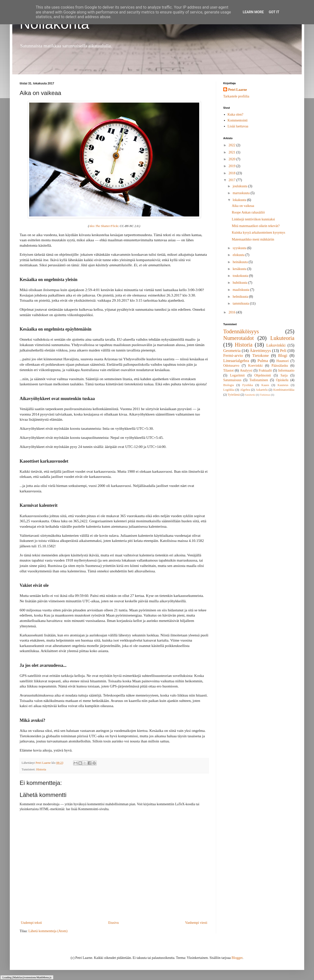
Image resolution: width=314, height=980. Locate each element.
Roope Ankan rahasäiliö (248, 212)
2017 (233, 180)
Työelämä (234, 395)
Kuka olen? (235, 114)
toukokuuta (241, 276)
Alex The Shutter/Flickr (104, 226)
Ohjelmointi (263, 375)
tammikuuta (241, 303)
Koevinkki (255, 366)
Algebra (245, 390)
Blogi (283, 356)
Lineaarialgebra (236, 361)
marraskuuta (242, 193)
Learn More (253, 12)
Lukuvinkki (276, 345)
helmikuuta (241, 297)
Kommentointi (238, 120)
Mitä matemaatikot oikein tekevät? (256, 226)
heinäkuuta (241, 262)
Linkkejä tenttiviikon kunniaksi (253, 219)
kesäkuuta (240, 269)
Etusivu (113, 923)
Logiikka (229, 390)
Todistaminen (259, 380)
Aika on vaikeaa (243, 206)
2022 (233, 145)
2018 (233, 173)
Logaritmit (237, 375)
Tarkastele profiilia (236, 96)
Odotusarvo (231, 366)
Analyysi (246, 370)
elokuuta (239, 255)
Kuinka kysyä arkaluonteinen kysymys (258, 233)
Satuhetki (250, 395)
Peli (283, 351)
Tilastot (228, 370)
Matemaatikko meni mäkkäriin (253, 239)
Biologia (229, 385)
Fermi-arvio (233, 356)
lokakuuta (240, 200)
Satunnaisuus (232, 380)
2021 (233, 152)
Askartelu (262, 390)
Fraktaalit (265, 370)
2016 (233, 312)
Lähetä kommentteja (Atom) (48, 931)
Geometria (232, 351)
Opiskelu (282, 380)
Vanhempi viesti (196, 923)
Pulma (263, 361)
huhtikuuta (240, 283)
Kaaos (265, 385)
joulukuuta (240, 186)
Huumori (283, 361)
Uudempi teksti (31, 923)
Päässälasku (280, 366)
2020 (233, 159)
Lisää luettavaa (238, 126)
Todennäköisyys (241, 331)
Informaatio (286, 370)
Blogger (237, 958)
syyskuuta (240, 248)
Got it (274, 12)
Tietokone (260, 356)
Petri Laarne (238, 90)
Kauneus (283, 385)
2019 (233, 166)
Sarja (284, 375)
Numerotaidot (238, 338)
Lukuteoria (282, 338)
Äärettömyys (260, 351)
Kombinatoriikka (284, 390)
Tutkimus (265, 395)
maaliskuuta (241, 290)
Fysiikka (248, 385)
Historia (41, 769)
